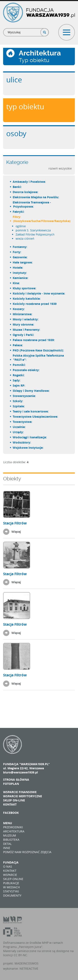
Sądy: (17, 380)
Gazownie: (20, 257)
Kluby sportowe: (25, 288)
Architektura (14, 831)
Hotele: (18, 268)
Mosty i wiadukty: (26, 319)
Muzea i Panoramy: (27, 330)
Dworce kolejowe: (26, 192)
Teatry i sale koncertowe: (31, 411)
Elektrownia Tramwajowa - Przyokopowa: (32, 204)
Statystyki (11, 891)
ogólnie (21, 226)
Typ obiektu (25, 106)
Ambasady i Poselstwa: (29, 182)
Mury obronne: (24, 324)
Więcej (16, 532)
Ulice (14, 80)
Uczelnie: (19, 427)
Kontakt (10, 804)
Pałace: (18, 345)
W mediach (11, 887)
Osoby (16, 133)
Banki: (17, 187)
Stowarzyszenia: (24, 396)
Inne (7, 848)
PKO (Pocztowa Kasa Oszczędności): (38, 350)
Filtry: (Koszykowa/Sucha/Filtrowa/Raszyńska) (42, 219)
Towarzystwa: (23, 422)
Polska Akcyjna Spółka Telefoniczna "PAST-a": (38, 358)
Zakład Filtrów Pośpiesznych (35, 234)
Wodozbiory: (22, 442)
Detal (7, 844)
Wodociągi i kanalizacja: (30, 437)
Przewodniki (13, 827)
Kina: (16, 283)
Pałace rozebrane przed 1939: (34, 340)
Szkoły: (18, 401)
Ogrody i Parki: (24, 335)
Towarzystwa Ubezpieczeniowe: (36, 417)
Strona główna (16, 780)
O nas (8, 866)
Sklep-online (13, 879)
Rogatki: (19, 375)
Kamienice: (21, 278)
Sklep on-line (14, 800)
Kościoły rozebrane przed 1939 (35, 304)
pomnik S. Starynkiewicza (33, 230)
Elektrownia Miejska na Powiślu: (36, 197)
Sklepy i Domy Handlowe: (31, 391)
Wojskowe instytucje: (28, 448)
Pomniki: (19, 365)
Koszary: (19, 309)
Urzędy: (18, 432)
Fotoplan (11, 784)
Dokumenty (12, 895)
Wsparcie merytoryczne (23, 796)
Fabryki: (19, 212)
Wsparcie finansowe (20, 792)
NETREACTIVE (29, 969)
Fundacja (11, 862)
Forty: (17, 252)
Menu (8, 823)
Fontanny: (20, 247)
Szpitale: (19, 406)
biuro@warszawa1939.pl (20, 772)
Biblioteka (11, 840)
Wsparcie (10, 875)
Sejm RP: (19, 385)
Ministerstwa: (23, 314)
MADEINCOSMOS (27, 963)
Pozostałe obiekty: (26, 370)
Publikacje (11, 883)
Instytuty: (20, 273)
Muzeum (10, 835)
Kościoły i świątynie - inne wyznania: (39, 293)
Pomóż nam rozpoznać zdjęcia (27, 852)
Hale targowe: (23, 262)
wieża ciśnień (25, 239)
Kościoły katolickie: (27, 299)
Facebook (11, 813)
